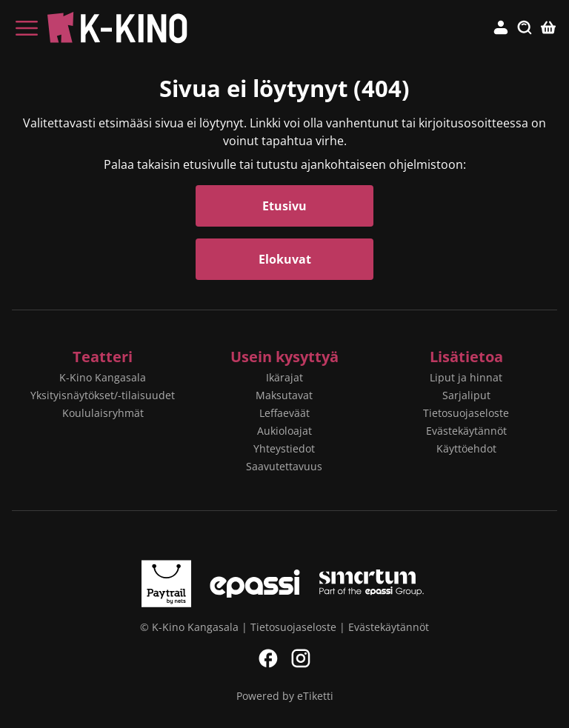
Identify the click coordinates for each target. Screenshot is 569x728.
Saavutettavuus (284, 466)
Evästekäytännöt (466, 431)
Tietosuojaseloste (466, 413)
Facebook (268, 658)
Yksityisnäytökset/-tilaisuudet (103, 395)
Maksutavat (284, 395)
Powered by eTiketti (285, 696)
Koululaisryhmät (103, 413)
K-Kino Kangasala (103, 377)
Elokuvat (285, 259)
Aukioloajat (284, 431)
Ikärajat (284, 377)
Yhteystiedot (284, 448)
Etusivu (284, 206)
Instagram (301, 658)
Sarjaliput (466, 395)
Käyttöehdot (466, 448)
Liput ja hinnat (466, 377)
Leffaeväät (284, 413)
